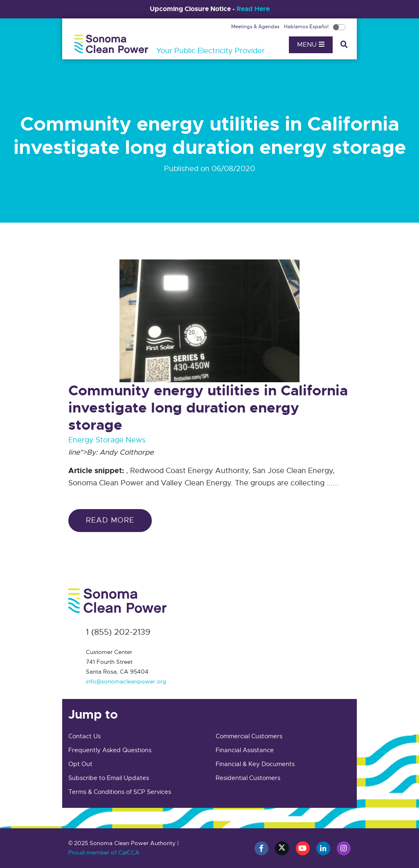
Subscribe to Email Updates (109, 778)
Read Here (253, 9)
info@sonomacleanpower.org (126, 681)
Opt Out (80, 764)
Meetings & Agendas (256, 27)
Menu (311, 45)
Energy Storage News (107, 440)
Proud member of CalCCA (104, 852)
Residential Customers (248, 778)
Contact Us (84, 736)
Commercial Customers (249, 736)
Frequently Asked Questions (110, 750)
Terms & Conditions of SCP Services (120, 792)
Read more (110, 520)
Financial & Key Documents (255, 764)
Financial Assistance (245, 750)
